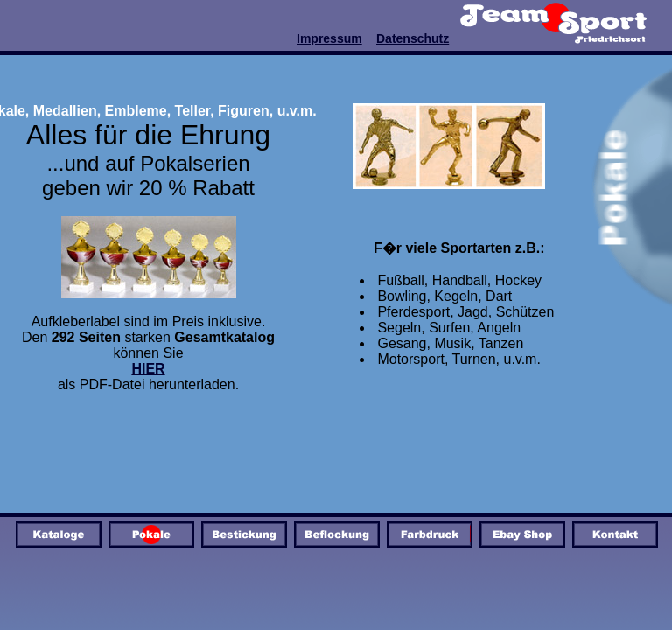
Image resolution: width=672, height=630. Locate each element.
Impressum (329, 38)
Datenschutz (413, 38)
